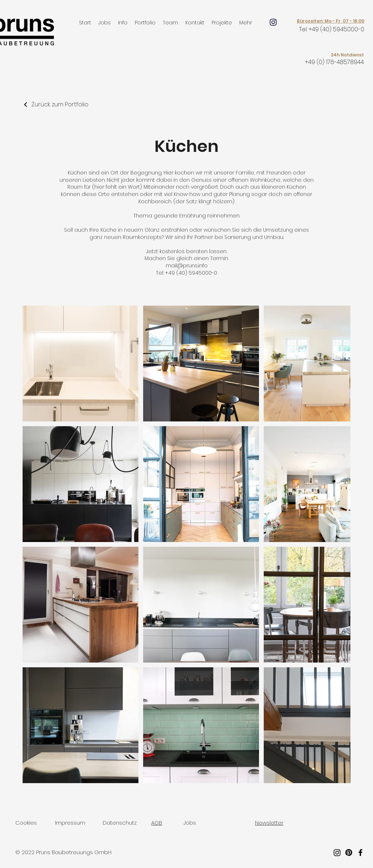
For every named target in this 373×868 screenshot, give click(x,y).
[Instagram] (337, 853)
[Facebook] (360, 853)
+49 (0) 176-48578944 (334, 62)
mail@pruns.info (187, 266)
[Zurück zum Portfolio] (56, 104)
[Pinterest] (349, 853)
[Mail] (273, 22)
